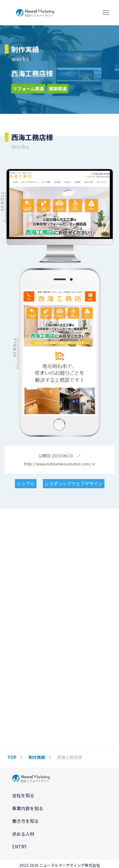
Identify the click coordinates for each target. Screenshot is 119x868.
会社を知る (23, 795)
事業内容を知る (28, 808)
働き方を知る (25, 821)
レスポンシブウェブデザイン (74, 483)
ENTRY (19, 846)
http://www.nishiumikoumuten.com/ (60, 464)
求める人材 (23, 834)
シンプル (26, 483)
